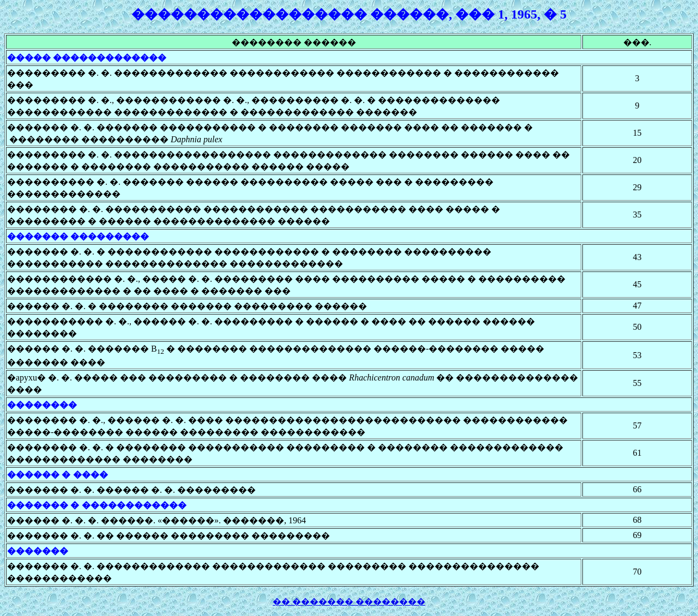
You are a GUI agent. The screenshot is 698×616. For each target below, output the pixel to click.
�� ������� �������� (349, 602)
